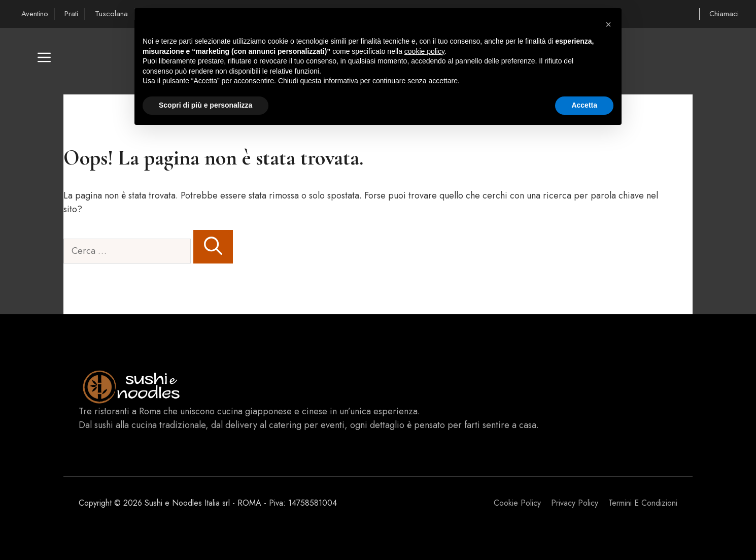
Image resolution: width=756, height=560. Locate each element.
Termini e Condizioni (643, 503)
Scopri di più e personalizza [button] (205, 105)
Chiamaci (724, 14)
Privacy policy (575, 503)
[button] (44, 61)
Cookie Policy (517, 503)
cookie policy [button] (424, 51)
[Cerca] (213, 247)
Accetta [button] (584, 105)
